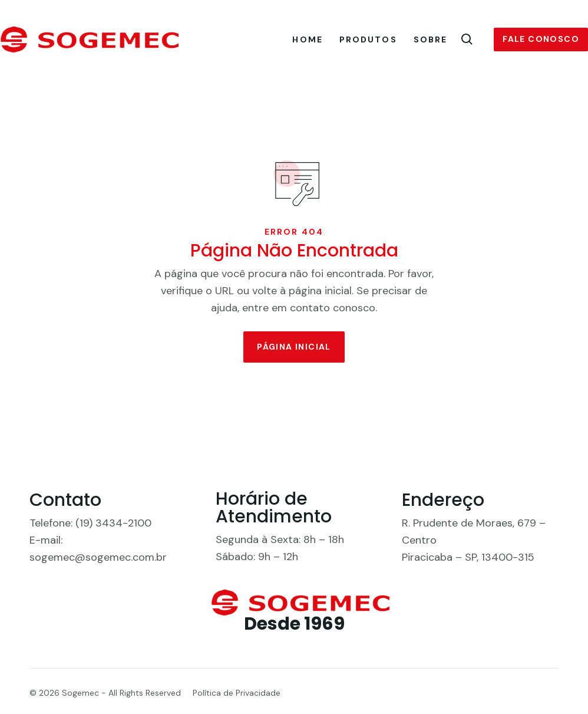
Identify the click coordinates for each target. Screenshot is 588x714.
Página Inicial (294, 347)
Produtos (368, 40)
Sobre (431, 40)
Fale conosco (541, 39)
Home (307, 40)
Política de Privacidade (237, 693)
